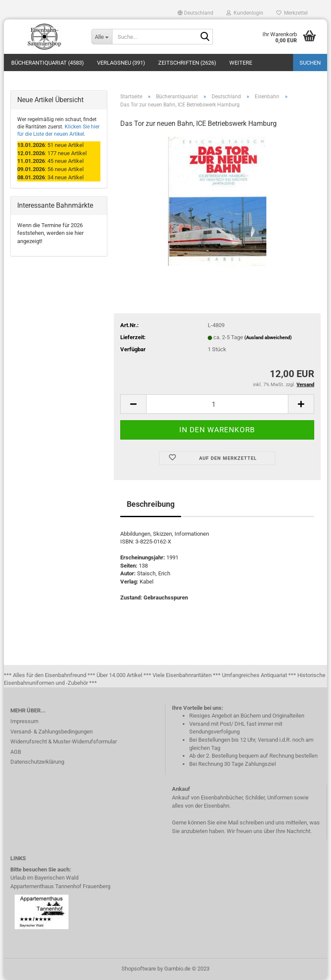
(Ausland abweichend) (268, 338)
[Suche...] (102, 37)
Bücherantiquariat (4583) (48, 63)
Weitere (241, 63)
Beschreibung (151, 504)
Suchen (310, 63)
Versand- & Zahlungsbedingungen (52, 732)
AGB (16, 752)
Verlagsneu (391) (121, 63)
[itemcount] (217, 404)
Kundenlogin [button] (245, 13)
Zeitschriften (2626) (187, 63)
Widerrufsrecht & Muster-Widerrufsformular (64, 741)
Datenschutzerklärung (37, 762)
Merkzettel (292, 13)
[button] (195, 13)
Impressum (24, 721)
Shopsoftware (139, 969)
